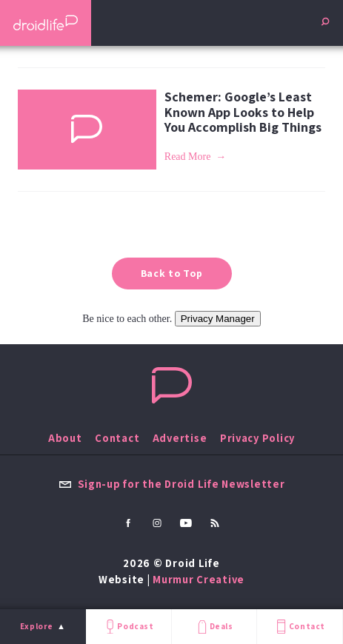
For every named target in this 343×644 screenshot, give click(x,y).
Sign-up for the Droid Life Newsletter (172, 484)
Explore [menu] (37, 626)
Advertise (180, 438)
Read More (188, 157)
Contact (299, 627)
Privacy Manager (218, 319)
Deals (214, 627)
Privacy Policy (257, 438)
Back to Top (172, 273)
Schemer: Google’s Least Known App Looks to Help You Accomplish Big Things (243, 112)
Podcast (128, 627)
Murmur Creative (199, 579)
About (65, 438)
